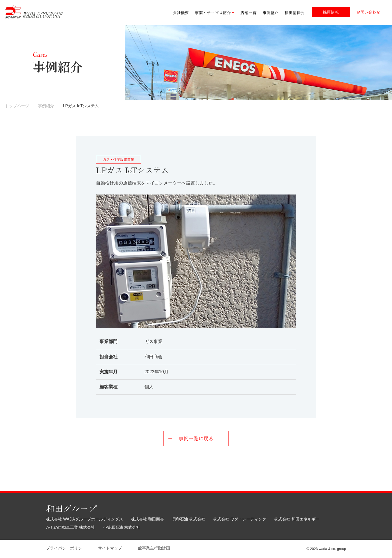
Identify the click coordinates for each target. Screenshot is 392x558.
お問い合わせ (368, 12)
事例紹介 (270, 12)
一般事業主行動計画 (152, 548)
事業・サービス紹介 (213, 12)
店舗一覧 (248, 12)
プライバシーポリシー (66, 548)
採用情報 (331, 12)
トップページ (17, 106)
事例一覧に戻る (196, 438)
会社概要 (181, 12)
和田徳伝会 (294, 12)
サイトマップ (110, 548)
